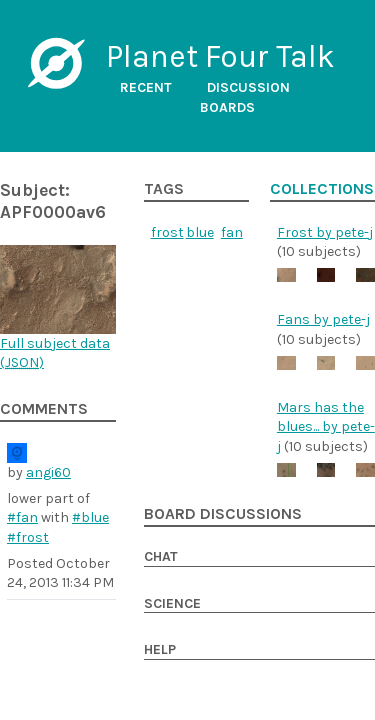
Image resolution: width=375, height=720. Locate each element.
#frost (28, 537)
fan (232, 232)
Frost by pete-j (325, 232)
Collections (322, 189)
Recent (146, 87)
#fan (22, 517)
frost (167, 232)
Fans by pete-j (323, 319)
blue (200, 232)
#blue (90, 517)
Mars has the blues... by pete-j (326, 427)
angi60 (48, 472)
